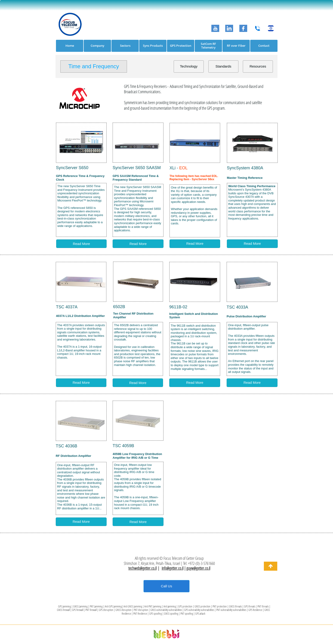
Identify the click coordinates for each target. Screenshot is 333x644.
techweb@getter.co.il (142, 568)
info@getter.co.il (173, 568)
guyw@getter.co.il (198, 568)
